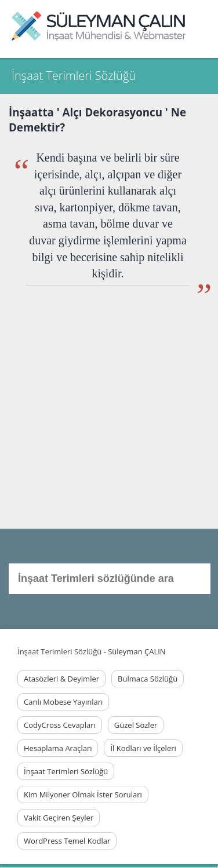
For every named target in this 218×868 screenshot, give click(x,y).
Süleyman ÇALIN (137, 651)
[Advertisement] (109, 414)
